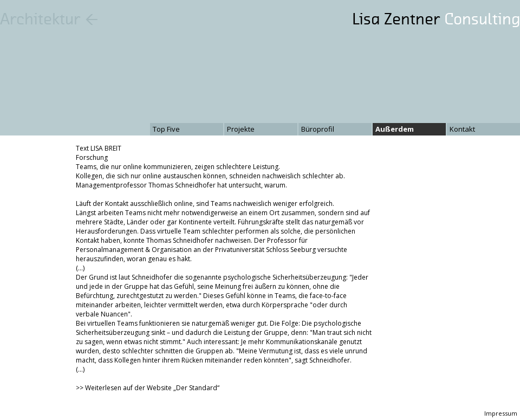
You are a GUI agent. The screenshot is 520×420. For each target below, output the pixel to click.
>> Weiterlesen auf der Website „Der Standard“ (148, 388)
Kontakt (462, 129)
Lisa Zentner (436, 19)
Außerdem (395, 129)
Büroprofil (318, 129)
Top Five (166, 129)
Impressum (501, 413)
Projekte (241, 129)
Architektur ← (49, 19)
